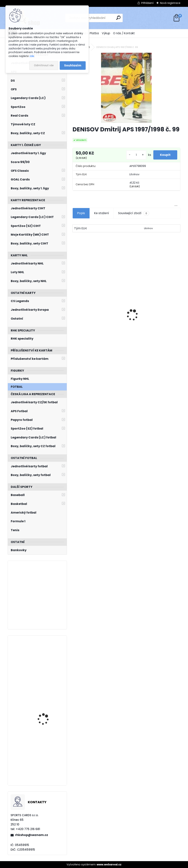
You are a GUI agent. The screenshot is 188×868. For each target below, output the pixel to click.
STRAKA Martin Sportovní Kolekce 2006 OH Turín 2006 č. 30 (48, 707)
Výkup (106, 33)
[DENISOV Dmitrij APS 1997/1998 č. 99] (126, 88)
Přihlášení (147, 3)
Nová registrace (170, 3)
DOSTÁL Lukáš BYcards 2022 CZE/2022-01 (47, 655)
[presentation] (74, 309)
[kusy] (135, 155)
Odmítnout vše (44, 65)
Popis (81, 213)
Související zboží (134, 213)
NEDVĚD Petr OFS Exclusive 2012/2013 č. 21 (94, 331)
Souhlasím (73, 65)
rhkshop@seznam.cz (32, 835)
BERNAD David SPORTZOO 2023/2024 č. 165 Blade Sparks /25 (48, 754)
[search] (118, 18)
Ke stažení (102, 213)
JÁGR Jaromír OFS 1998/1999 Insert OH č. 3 (151, 330)
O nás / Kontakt (124, 33)
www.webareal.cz (109, 864)
